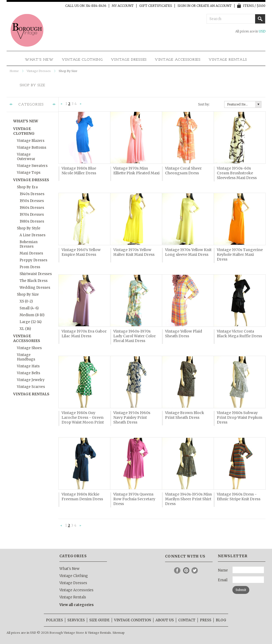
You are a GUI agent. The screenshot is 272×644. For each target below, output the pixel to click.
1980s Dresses (32, 221)
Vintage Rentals (228, 60)
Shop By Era (27, 187)
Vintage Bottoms (32, 148)
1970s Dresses (32, 215)
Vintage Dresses (129, 60)
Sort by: (204, 104)
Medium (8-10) (32, 315)
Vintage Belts (29, 373)
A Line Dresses (32, 235)
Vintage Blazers (31, 141)
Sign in (184, 6)
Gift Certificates (156, 6)
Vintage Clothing (82, 60)
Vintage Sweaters (32, 166)
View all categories (77, 605)
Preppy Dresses (33, 260)
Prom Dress (30, 267)
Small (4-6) (29, 308)
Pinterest (186, 570)
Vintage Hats (28, 366)
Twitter (195, 570)
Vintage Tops (29, 173)
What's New (39, 60)
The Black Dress (34, 281)
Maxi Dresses (31, 253)
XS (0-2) (26, 301)
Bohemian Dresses (29, 244)
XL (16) (25, 329)
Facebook (177, 570)
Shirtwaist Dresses (36, 274)
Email (223, 580)
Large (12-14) (31, 322)
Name (223, 570)
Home (14, 71)
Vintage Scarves (31, 387)
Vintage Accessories (178, 60)
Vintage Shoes (29, 348)
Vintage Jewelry (31, 380)
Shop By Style (29, 228)
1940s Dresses (32, 194)
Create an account (214, 6)
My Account (123, 6)
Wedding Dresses (35, 288)
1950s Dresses (32, 201)
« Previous (62, 104)
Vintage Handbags (26, 357)
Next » (81, 104)
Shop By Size (28, 294)
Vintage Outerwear (26, 157)
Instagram (169, 570)
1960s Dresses (32, 208)
